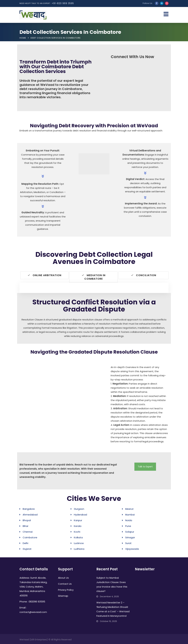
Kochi (77, 532)
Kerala (78, 526)
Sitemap (63, 596)
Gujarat (27, 549)
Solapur (130, 532)
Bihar (26, 526)
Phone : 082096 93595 (32, 602)
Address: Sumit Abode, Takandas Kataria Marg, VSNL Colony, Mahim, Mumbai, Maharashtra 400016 (33, 587)
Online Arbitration (44, 275)
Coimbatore (30, 537)
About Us (63, 578)
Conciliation (144, 275)
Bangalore (29, 509)
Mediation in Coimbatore (94, 277)
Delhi (25, 543)
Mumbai (130, 515)
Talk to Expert (145, 467)
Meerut (129, 509)
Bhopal (27, 520)
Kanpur (78, 520)
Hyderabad (80, 515)
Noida (129, 520)
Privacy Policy (66, 590)
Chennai (28, 532)
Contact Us (65, 584)
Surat (128, 543)
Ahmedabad (30, 515)
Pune (128, 526)
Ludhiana (79, 549)
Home (23, 38)
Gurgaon (79, 509)
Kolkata (78, 537)
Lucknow (79, 543)
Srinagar (130, 537)
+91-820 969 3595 (63, 3)
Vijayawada (132, 549)
